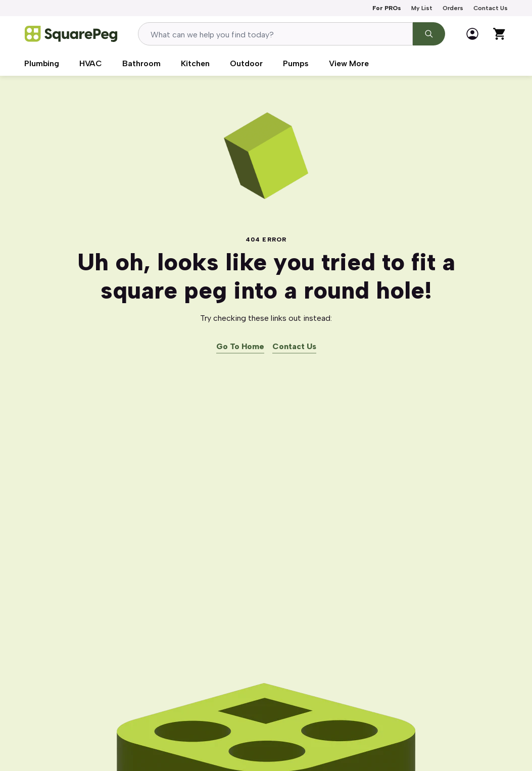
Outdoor (246, 63)
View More (349, 63)
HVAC (91, 63)
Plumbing (42, 63)
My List (422, 8)
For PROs (387, 8)
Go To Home (240, 347)
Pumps (296, 63)
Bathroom (141, 63)
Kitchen (195, 63)
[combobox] (275, 34)
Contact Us (491, 8)
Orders (453, 8)
